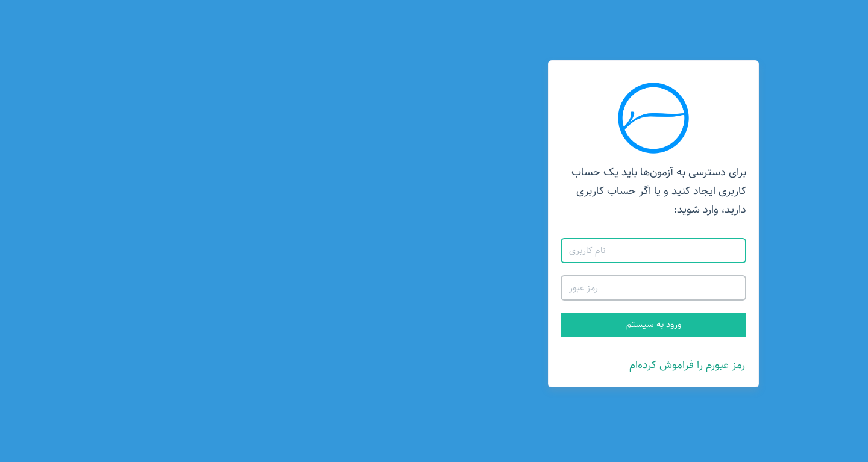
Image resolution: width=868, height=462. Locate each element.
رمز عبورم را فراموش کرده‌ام (468, 365)
